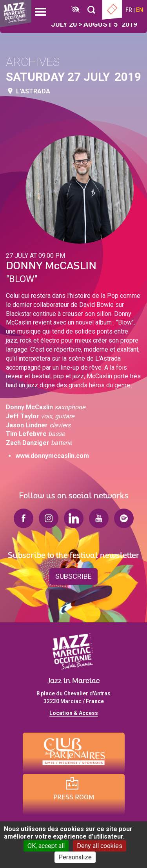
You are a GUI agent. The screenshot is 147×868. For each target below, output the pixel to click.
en (140, 10)
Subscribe (73, 576)
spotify (124, 518)
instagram (49, 518)
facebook (24, 518)
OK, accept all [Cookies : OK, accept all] (46, 846)
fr (129, 10)
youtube (99, 518)
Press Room (74, 798)
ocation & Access (75, 713)
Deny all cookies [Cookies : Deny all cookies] (100, 846)
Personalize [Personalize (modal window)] (75, 857)
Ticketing (112, 10)
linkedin (74, 518)
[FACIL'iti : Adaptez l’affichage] (75, 10)
